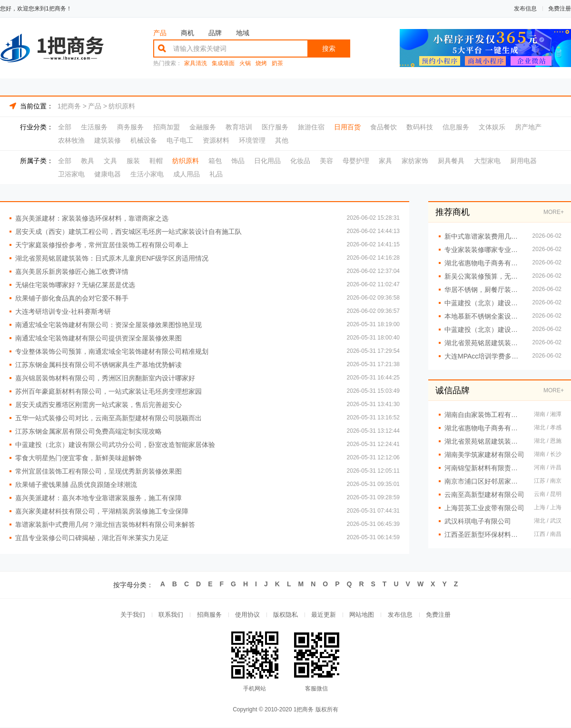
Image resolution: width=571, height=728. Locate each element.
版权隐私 (285, 615)
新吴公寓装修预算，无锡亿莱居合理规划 (484, 276)
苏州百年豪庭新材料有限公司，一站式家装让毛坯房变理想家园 (108, 391)
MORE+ (554, 212)
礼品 (216, 174)
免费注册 (560, 9)
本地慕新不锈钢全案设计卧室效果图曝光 (484, 316)
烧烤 (261, 63)
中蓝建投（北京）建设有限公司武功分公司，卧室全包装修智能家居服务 (484, 303)
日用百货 (347, 127)
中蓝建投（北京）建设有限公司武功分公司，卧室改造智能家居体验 (115, 445)
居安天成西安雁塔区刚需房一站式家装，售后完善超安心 (98, 405)
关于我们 (129, 615)
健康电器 (108, 174)
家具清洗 (196, 63)
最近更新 (325, 615)
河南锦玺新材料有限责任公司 (484, 468)
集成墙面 (223, 63)
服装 (133, 161)
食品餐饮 (384, 127)
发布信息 (525, 9)
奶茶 (277, 63)
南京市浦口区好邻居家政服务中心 (484, 481)
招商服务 (207, 615)
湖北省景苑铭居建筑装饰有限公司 (484, 441)
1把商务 (69, 106)
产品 (160, 33)
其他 (282, 140)
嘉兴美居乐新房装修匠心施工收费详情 (72, 272)
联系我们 (168, 615)
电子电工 (180, 140)
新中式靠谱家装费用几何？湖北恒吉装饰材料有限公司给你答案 (484, 236)
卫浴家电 (71, 174)
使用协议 (246, 615)
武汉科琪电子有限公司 (478, 521)
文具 (110, 161)
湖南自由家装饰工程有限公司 (484, 415)
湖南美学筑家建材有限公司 (484, 455)
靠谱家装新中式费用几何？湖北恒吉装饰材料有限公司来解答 (105, 524)
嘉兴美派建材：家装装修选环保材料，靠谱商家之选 (92, 218)
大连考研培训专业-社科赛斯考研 (63, 311)
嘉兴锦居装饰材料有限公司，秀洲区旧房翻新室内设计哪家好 (105, 378)
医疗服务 (275, 127)
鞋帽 (156, 161)
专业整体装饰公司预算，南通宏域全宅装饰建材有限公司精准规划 (112, 351)
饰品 (238, 161)
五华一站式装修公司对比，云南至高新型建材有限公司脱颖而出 (108, 418)
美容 (326, 161)
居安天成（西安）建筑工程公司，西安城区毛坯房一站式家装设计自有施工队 (128, 232)
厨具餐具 (451, 161)
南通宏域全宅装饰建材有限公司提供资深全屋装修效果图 (98, 338)
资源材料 (216, 140)
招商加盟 (167, 127)
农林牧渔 (71, 140)
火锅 (245, 63)
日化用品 (267, 161)
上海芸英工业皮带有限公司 (484, 508)
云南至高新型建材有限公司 (484, 495)
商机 (187, 33)
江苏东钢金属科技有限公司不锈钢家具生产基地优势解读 (98, 365)
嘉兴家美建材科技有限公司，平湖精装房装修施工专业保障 (102, 511)
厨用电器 (523, 161)
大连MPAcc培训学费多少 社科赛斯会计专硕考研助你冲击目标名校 (484, 356)
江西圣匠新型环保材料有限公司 (484, 534)
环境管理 (252, 140)
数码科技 (420, 127)
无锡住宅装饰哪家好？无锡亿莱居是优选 (75, 285)
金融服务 (203, 127)
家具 (385, 161)
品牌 (215, 33)
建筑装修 (108, 140)
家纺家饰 (415, 161)
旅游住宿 (311, 127)
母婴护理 (356, 161)
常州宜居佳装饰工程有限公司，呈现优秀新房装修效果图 (98, 471)
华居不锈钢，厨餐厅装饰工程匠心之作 (484, 290)
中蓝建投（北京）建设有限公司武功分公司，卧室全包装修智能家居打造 (484, 330)
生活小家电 (147, 174)
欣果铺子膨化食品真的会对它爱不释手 (72, 298)
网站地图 (364, 615)
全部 (65, 127)
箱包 (215, 161)
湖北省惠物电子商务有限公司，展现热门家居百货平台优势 (484, 263)
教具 (88, 161)
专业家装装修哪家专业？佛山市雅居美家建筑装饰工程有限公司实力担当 (484, 250)
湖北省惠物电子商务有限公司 (484, 428)
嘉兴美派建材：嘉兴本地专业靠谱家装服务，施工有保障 (98, 498)
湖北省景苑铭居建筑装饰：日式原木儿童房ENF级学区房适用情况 (112, 258)
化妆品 (300, 161)
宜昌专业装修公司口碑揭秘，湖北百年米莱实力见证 (92, 538)
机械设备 (144, 140)
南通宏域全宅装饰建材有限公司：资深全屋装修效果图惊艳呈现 (108, 325)
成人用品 (187, 174)
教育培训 (239, 127)
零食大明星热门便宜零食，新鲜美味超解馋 (79, 458)
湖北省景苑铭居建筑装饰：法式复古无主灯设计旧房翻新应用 (484, 343)
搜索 (329, 49)
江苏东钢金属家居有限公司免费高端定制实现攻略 (89, 431)
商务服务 (130, 127)
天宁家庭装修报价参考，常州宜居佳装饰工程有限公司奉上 (102, 245)
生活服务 (94, 127)
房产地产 (528, 127)
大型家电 (487, 161)
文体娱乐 (492, 127)
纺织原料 (122, 106)
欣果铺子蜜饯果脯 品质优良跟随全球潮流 (76, 485)
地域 (243, 33)
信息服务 (456, 127)
